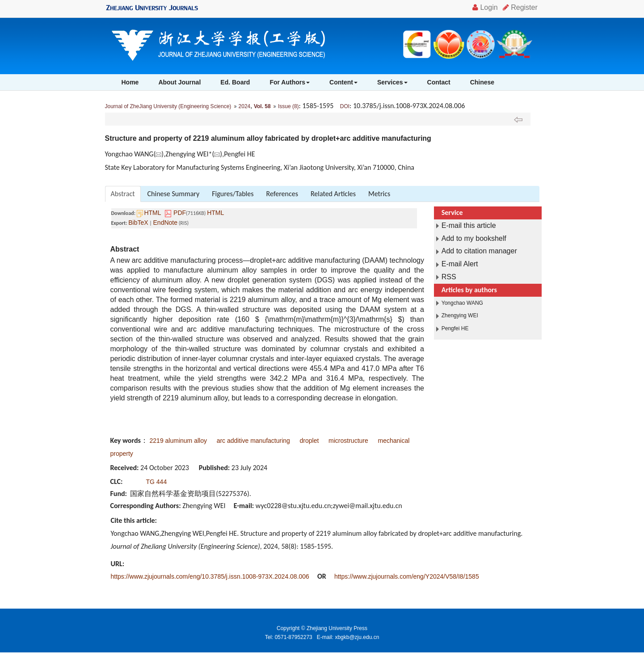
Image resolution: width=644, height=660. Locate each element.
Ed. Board (235, 82)
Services (392, 82)
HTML (152, 213)
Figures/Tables (233, 194)
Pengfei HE (455, 328)
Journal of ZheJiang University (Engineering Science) (168, 106)
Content (343, 82)
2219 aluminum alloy (178, 441)
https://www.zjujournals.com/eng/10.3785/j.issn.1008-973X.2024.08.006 (210, 576)
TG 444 (157, 482)
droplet (309, 441)
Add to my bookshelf (474, 238)
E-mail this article (469, 225)
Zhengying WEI (460, 315)
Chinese (482, 82)
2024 (245, 106)
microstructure (348, 441)
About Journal (179, 82)
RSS (449, 277)
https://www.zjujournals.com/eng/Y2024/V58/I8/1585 (407, 576)
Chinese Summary (174, 194)
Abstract (123, 194)
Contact (439, 82)
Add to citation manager (479, 251)
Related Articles (333, 194)
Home (130, 82)
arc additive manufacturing (253, 441)
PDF (180, 213)
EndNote (165, 223)
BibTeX (138, 223)
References (282, 194)
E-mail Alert (460, 264)
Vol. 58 (262, 106)
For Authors (290, 82)
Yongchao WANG (462, 303)
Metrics (379, 194)
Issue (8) (288, 106)
